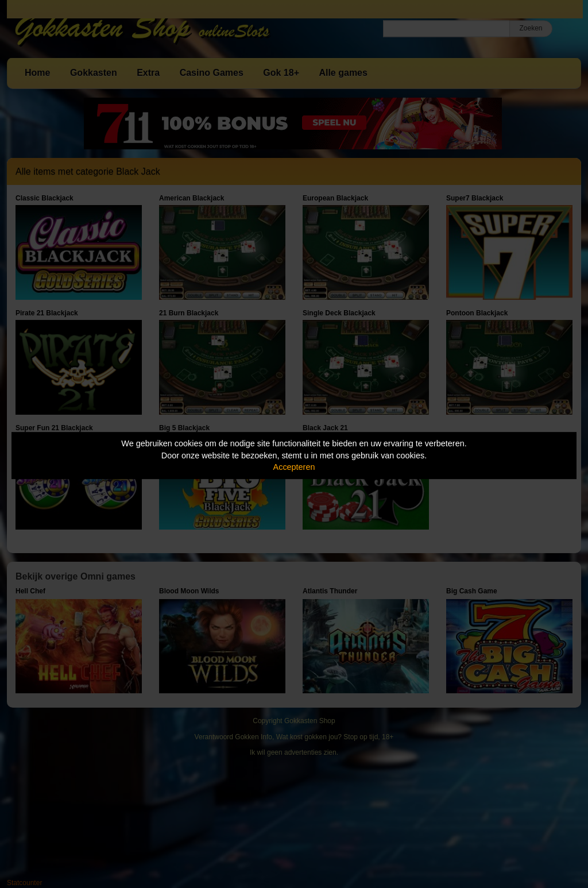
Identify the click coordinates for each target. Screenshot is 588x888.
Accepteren (294, 467)
